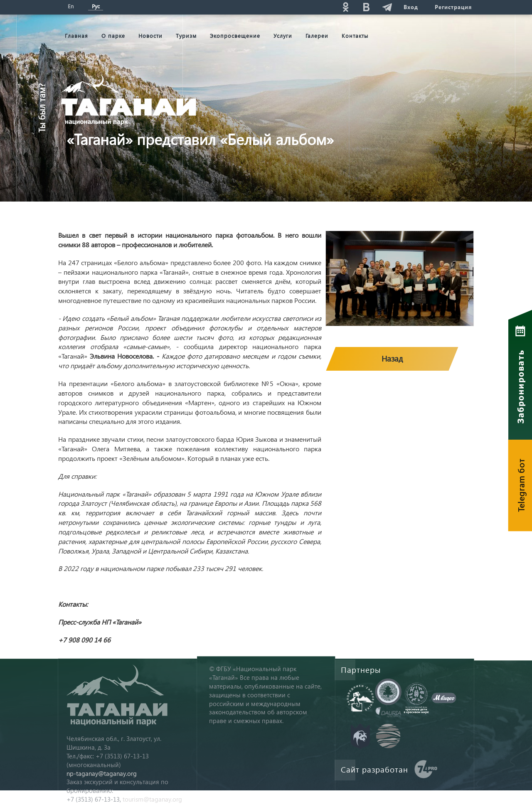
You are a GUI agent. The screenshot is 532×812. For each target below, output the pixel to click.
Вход (411, 7)
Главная (76, 36)
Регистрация (453, 7)
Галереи (317, 36)
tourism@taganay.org (152, 799)
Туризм (186, 36)
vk (366, 7)
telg (387, 7)
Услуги (283, 36)
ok (345, 7)
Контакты (355, 36)
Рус (96, 6)
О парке (113, 36)
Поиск (283, 7)
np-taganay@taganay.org (102, 773)
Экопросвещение (235, 36)
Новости (150, 36)
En (71, 6)
